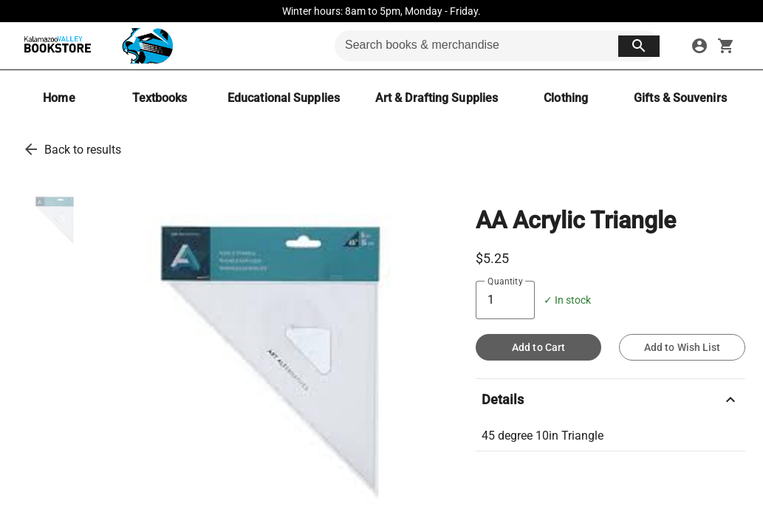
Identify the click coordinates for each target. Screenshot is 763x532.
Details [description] (610, 400)
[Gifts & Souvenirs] (680, 98)
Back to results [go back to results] (83, 150)
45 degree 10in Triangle (543, 436)
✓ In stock (567, 300)
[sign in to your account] (699, 46)
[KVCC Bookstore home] (95, 46)
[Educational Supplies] (284, 98)
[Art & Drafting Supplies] (437, 98)
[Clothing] (566, 98)
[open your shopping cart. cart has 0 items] (726, 46)
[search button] (639, 46)
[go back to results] (31, 149)
